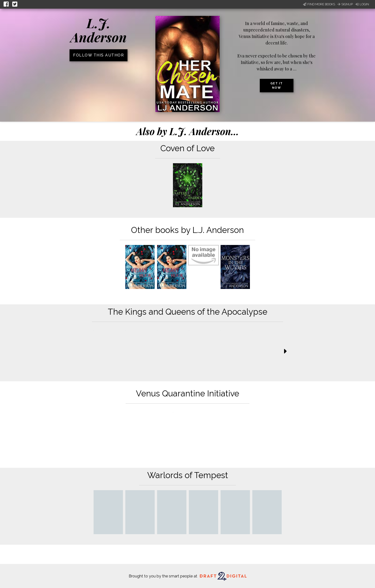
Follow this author (99, 55)
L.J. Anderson (99, 30)
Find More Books (319, 4)
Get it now (277, 86)
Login (362, 4)
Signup (345, 4)
